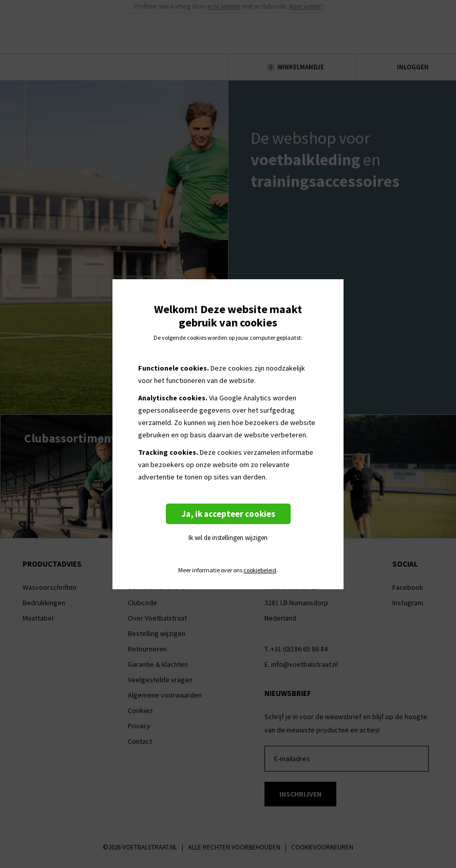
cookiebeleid (260, 570)
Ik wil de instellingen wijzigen (228, 538)
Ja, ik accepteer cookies (228, 514)
